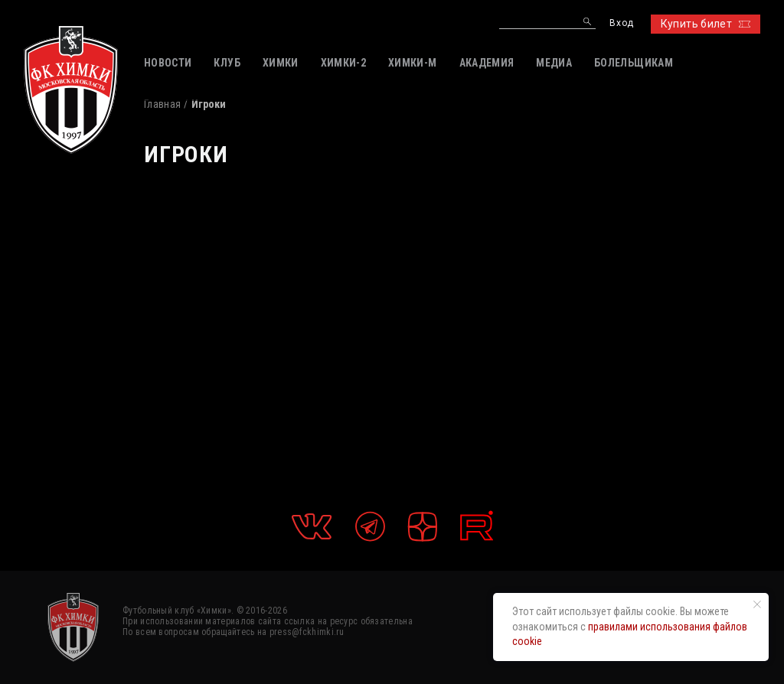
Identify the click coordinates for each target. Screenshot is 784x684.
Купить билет (706, 24)
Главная (162, 104)
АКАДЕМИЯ (487, 63)
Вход (621, 23)
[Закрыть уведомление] (757, 604)
